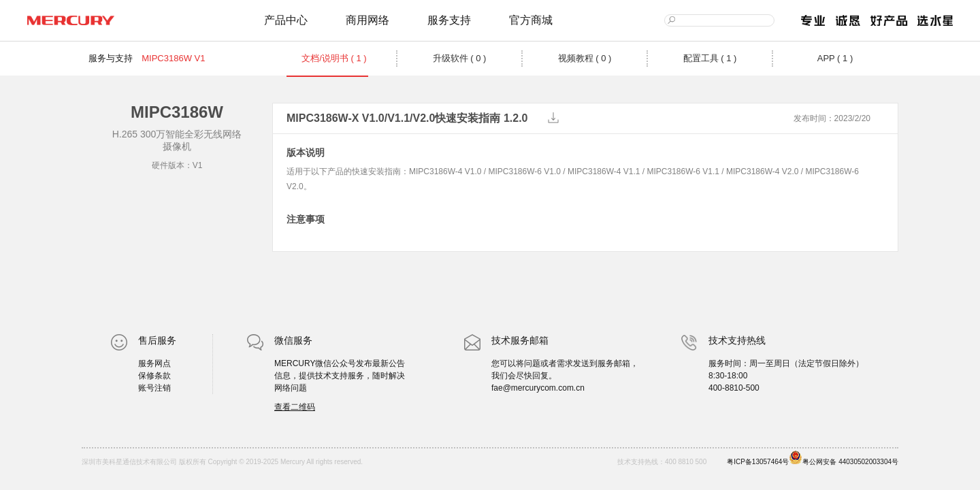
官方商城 (531, 20)
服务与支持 (111, 58)
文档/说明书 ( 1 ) (334, 58)
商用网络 (367, 20)
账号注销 (154, 388)
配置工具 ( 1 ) (710, 58)
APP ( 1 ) (835, 58)
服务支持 (449, 20)
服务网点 (154, 363)
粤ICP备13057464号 (758, 462)
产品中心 (286, 20)
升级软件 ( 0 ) (460, 58)
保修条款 (154, 376)
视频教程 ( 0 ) (585, 58)
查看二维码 (295, 407)
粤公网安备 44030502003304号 (844, 458)
